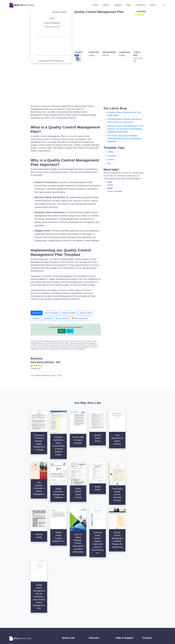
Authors (66, 600)
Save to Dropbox (69, 313)
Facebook (48, 318)
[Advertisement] (109, 33)
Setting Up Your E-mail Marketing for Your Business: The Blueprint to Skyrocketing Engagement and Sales (125, 129)
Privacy (119, 600)
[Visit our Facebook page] (18, 618)
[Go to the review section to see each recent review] (140, 14)
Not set (106, 55)
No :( (70, 331)
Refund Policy (122, 616)
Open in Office (86, 313)
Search (106, 5)
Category (118, 5)
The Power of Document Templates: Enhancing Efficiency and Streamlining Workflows (124, 139)
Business (93, 600)
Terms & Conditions (124, 596)
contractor (112, 156)
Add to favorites (80, 318)
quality (110, 152)
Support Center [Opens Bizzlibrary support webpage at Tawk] (122, 592)
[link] (11, 618)
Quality (92, 55)
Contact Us (140, 5)
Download (37, 313)
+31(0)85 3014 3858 (151, 595)
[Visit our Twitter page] (11, 618)
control (111, 160)
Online (110, 185)
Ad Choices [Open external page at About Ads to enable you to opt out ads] (121, 604)
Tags (91, 608)
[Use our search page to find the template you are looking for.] (164, 5)
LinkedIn (36, 318)
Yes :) (62, 331)
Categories (94, 596)
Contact (66, 604)
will (109, 163)
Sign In (153, 5)
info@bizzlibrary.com (151, 592)
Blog (129, 5)
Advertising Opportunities (73, 608)
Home (96, 5)
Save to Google (51, 313)
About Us (66, 596)
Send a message (115, 191)
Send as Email (62, 318)
